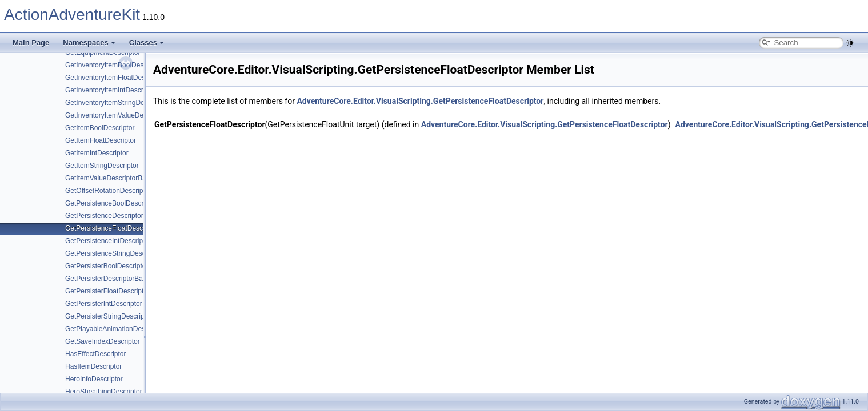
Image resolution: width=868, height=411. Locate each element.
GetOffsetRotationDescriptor (108, 191)
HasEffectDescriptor (95, 354)
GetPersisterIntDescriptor (104, 304)
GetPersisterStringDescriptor (109, 316)
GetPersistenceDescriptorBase (112, 216)
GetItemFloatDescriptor (101, 140)
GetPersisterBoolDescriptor (107, 266)
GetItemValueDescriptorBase (109, 178)
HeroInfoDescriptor (94, 379)
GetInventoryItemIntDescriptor (111, 90)
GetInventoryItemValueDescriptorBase (123, 115)
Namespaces (89, 43)
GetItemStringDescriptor (102, 166)
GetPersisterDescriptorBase (108, 279)
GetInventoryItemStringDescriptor (116, 103)
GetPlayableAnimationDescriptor (115, 329)
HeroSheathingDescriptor (104, 392)
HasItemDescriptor (93, 366)
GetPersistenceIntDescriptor (108, 241)
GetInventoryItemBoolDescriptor (114, 65)
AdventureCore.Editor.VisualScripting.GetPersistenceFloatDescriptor (420, 101)
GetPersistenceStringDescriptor (113, 253)
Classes (147, 43)
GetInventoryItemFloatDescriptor (115, 78)
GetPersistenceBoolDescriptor (111, 203)
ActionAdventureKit (72, 15)
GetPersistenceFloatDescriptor (112, 228)
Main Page (31, 43)
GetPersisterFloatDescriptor (107, 291)
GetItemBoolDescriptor (100, 128)
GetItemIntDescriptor (97, 153)
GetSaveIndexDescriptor (103, 341)
